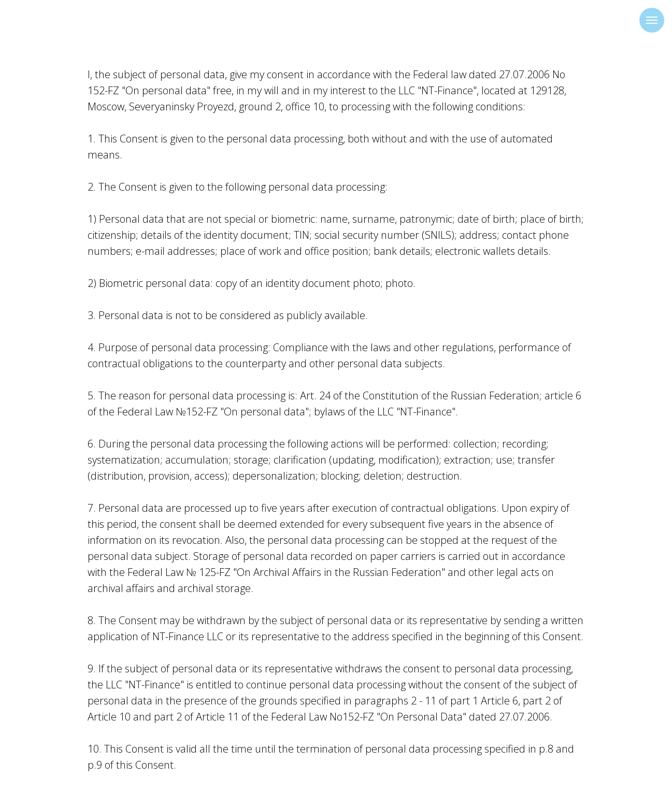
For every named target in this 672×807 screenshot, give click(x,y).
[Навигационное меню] (652, 20)
